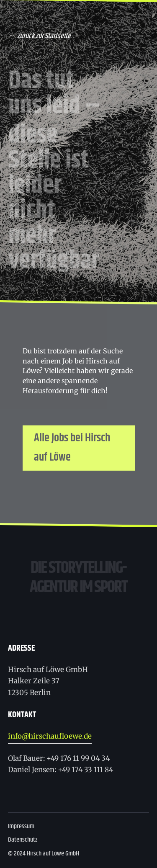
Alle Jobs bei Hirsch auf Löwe (72, 448)
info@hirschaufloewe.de (50, 736)
